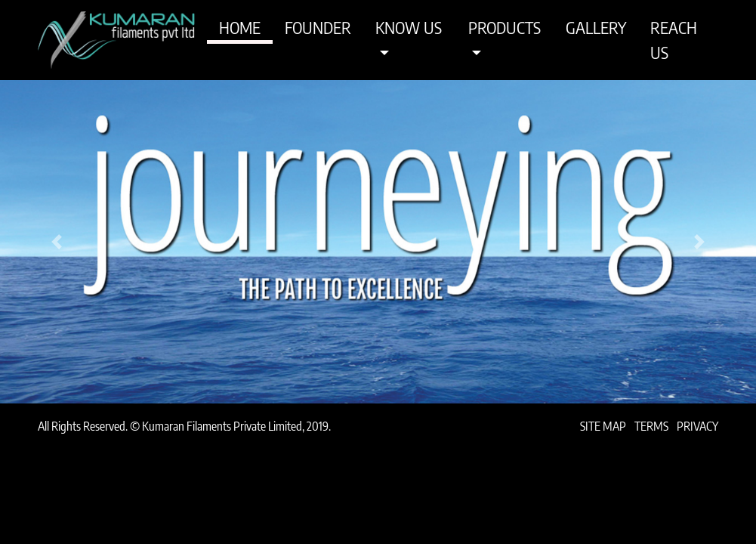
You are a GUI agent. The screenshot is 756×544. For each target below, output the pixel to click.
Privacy (697, 426)
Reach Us (674, 40)
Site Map (603, 426)
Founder (318, 27)
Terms (651, 426)
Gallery (596, 27)
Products (505, 27)
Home (240, 27)
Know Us (409, 27)
